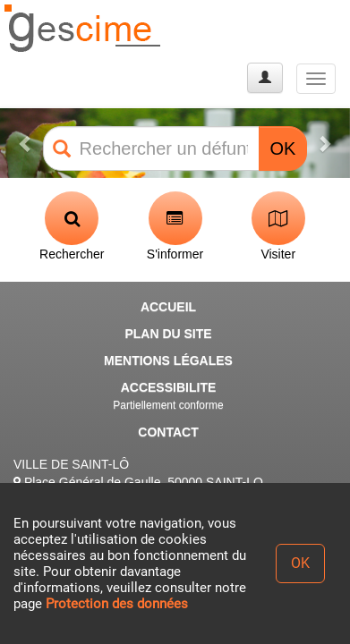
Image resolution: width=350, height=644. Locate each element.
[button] (26, 143)
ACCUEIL (168, 307)
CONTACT (168, 432)
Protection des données (117, 604)
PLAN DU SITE (168, 334)
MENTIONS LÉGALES (168, 360)
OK (283, 148)
